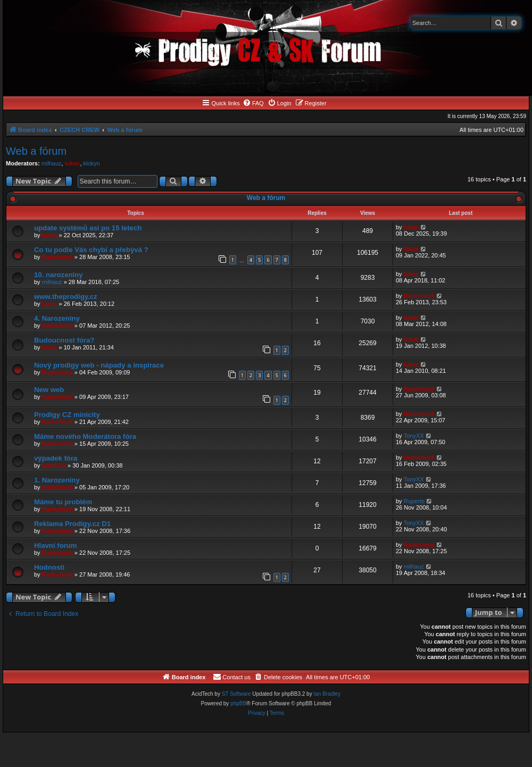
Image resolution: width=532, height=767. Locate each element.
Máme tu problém (63, 502)
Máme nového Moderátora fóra (85, 436)
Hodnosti (49, 567)
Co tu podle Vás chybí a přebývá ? (91, 250)
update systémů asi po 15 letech (88, 228)
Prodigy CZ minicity (67, 415)
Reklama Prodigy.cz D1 (72, 524)
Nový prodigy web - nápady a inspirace (99, 365)
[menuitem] (253, 103)
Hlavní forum (56, 545)
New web (49, 390)
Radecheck (57, 257)
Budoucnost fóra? (64, 340)
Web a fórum (36, 151)
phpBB (238, 703)
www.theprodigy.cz (66, 297)
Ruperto (414, 501)
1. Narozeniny (57, 480)
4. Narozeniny (57, 318)
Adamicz (54, 465)
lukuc (73, 163)
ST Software (236, 694)
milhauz (52, 163)
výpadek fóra (56, 458)
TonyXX (414, 436)
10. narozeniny (59, 275)
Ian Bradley (327, 694)
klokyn (92, 163)
